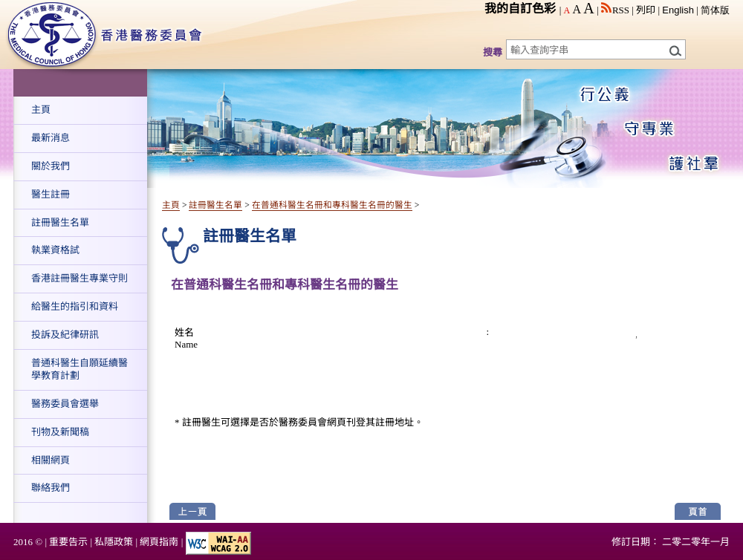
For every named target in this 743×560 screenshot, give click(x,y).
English (678, 10)
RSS (615, 10)
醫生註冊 (51, 194)
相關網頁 (51, 460)
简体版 (715, 10)
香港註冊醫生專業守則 (80, 278)
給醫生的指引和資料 (75, 306)
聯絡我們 (51, 488)
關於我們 (51, 166)
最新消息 (51, 138)
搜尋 (493, 52)
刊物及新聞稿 (60, 432)
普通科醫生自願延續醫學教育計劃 (80, 369)
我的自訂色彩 (520, 9)
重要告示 (68, 542)
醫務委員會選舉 (65, 404)
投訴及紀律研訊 (65, 335)
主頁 (41, 110)
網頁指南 (159, 542)
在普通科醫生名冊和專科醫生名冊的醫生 (332, 205)
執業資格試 (55, 250)
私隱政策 (114, 542)
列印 (646, 10)
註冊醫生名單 (60, 222)
